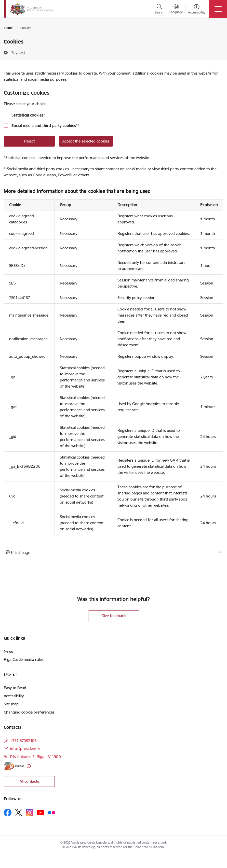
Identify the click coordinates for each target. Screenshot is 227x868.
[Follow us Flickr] (51, 812)
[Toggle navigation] (218, 9)
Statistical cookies (28, 115)
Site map (11, 704)
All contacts (29, 781)
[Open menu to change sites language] (176, 9)
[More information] (29, 766)
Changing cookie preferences (29, 712)
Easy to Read (15, 688)
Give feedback (114, 616)
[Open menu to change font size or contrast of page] (197, 10)
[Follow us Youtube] (41, 812)
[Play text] (18, 52)
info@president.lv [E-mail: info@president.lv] (25, 749)
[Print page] (113, 552)
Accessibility (14, 696)
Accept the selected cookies (86, 141)
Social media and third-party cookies (45, 126)
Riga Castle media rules (24, 659)
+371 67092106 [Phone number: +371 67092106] (23, 741)
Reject (29, 141)
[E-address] (14, 766)
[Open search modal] (159, 10)
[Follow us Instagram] (30, 813)
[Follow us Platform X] (19, 813)
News (8, 651)
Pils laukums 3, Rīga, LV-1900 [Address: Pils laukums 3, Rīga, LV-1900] (36, 757)
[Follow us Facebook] (8, 813)
